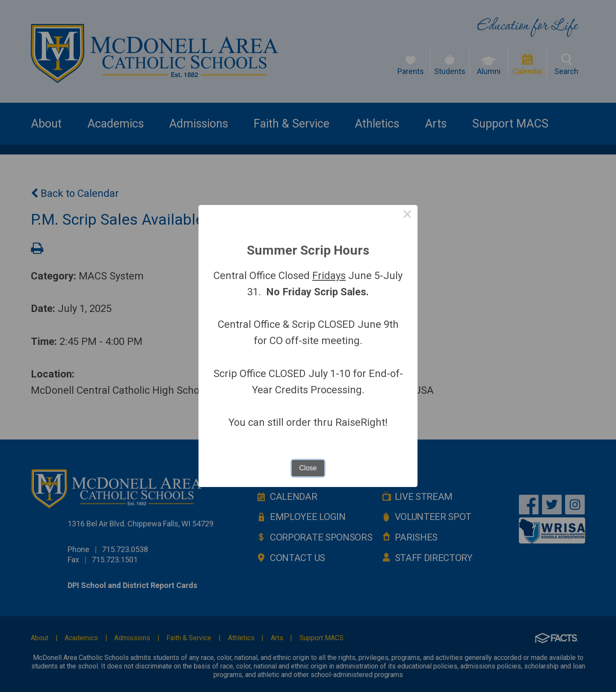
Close (308, 468)
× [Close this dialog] (407, 215)
